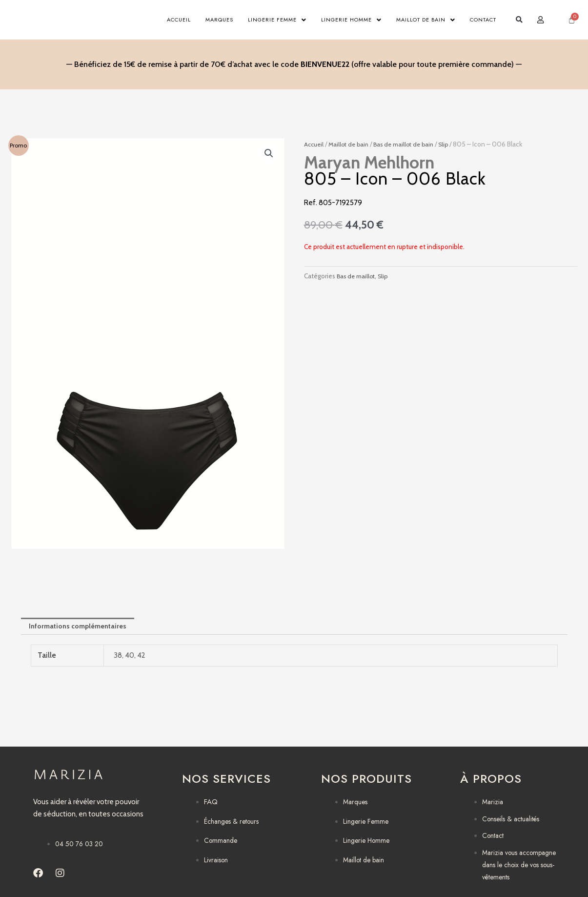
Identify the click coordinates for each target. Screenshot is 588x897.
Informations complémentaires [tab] (82, 628)
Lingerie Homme (351, 20)
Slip (454, 146)
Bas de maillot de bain (410, 146)
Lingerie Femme (277, 20)
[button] (519, 20)
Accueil (179, 20)
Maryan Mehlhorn (369, 164)
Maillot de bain (426, 20)
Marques (219, 20)
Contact (483, 20)
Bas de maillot (357, 277)
